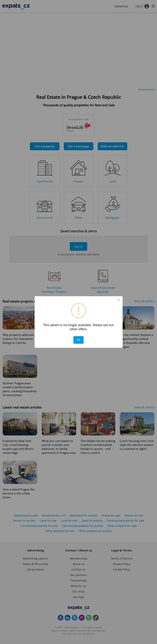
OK (79, 340)
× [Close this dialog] (118, 300)
